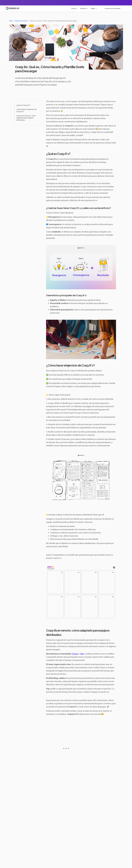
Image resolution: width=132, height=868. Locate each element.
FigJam (75, 654)
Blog (11, 21)
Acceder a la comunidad (112, 8)
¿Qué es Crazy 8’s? (23, 105)
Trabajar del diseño (21, 21)
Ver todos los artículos (66, 843)
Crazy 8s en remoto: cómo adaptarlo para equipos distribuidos (26, 118)
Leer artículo (17, 829)
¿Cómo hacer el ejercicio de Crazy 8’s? (26, 110)
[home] (12, 8)
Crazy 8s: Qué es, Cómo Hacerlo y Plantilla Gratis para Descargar (53, 21)
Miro (82, 654)
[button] (74, 8)
